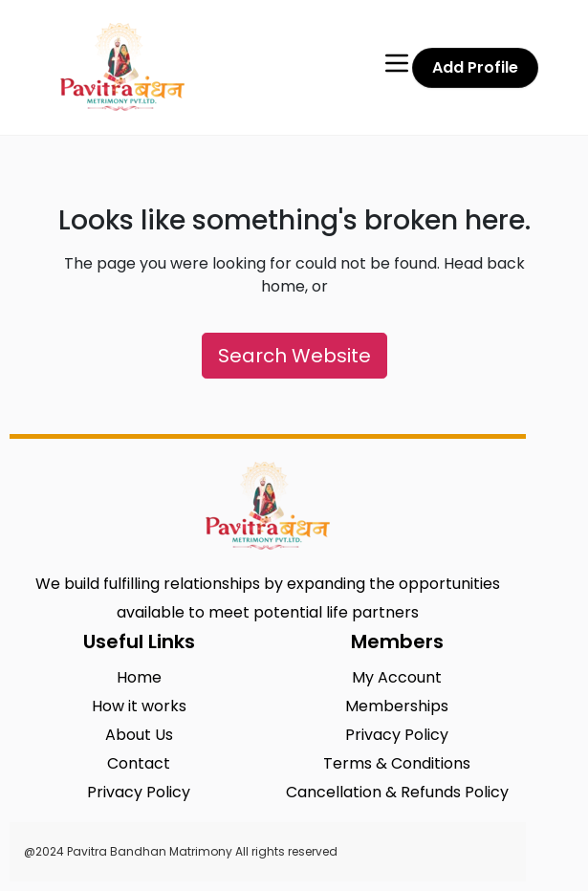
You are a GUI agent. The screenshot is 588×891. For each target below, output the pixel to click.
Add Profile (475, 67)
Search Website (294, 356)
